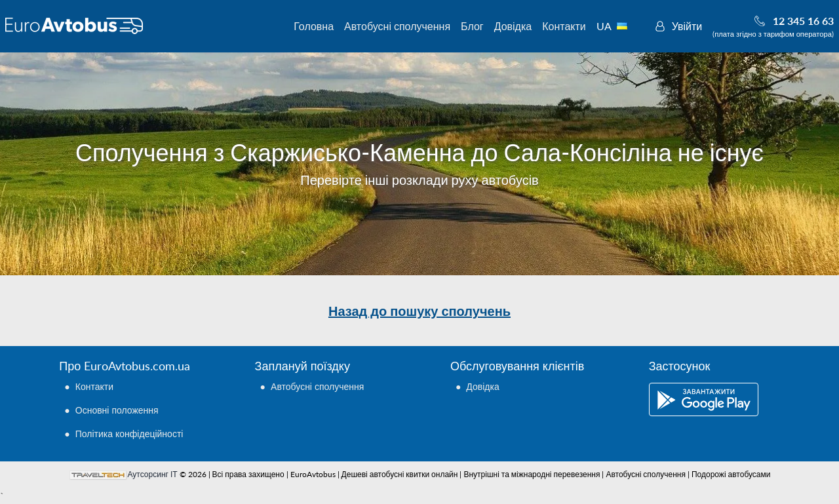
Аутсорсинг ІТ (153, 474)
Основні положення (117, 410)
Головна (314, 26)
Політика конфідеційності (129, 434)
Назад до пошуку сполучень (419, 311)
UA (619, 26)
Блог (472, 26)
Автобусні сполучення (397, 26)
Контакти (564, 26)
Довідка (513, 26)
